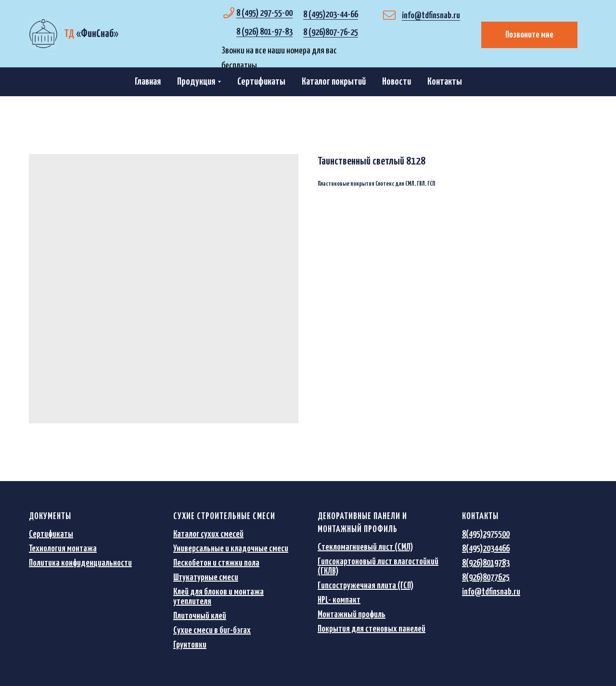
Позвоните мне (529, 35)
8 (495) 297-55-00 (264, 13)
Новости (397, 82)
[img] (43, 34)
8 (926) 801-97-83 (264, 32)
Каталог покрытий (334, 82)
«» (91, 34)
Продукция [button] (196, 82)
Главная (148, 82)
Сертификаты (261, 82)
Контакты (445, 82)
